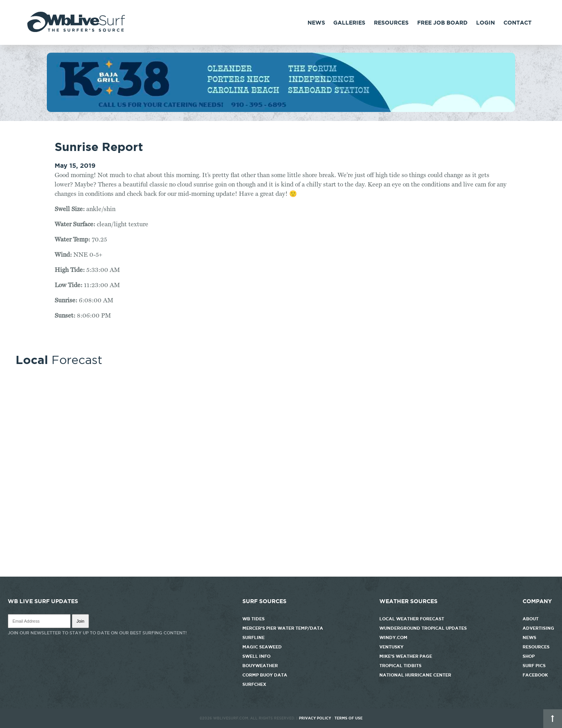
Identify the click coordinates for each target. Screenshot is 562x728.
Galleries (349, 23)
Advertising (538, 628)
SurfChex (254, 684)
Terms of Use (349, 718)
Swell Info (256, 656)
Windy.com (393, 637)
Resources (391, 23)
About (531, 619)
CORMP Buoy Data (265, 675)
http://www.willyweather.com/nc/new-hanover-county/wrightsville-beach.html (281, 573)
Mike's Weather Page (406, 656)
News (316, 23)
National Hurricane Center (415, 675)
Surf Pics (534, 666)
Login (486, 23)
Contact (518, 23)
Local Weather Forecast (412, 619)
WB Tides (253, 619)
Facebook (535, 675)
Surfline (254, 637)
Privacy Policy (315, 718)
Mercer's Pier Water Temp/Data (283, 628)
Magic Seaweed (262, 647)
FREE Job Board (442, 23)
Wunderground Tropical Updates (423, 628)
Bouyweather (260, 666)
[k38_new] (281, 110)
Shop (529, 656)
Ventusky (391, 647)
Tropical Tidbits (400, 666)
